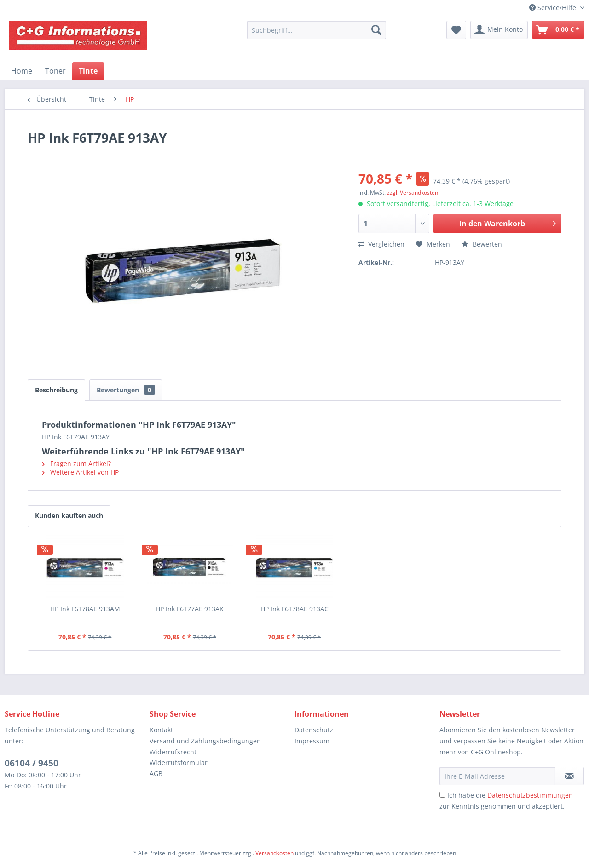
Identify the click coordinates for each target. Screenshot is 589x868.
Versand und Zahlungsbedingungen (205, 741)
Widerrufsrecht (173, 752)
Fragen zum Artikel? (76, 463)
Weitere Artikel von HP (80, 472)
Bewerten (482, 244)
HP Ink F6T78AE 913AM (85, 609)
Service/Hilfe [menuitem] (554, 8)
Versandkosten (274, 853)
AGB (156, 773)
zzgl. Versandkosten (413, 193)
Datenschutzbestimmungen (530, 795)
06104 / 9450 (32, 763)
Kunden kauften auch (69, 515)
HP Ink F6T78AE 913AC (294, 609)
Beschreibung (56, 390)
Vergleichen (381, 244)
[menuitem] (317, 30)
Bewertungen (126, 390)
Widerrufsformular (179, 762)
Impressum (312, 741)
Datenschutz (314, 730)
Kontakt (161, 730)
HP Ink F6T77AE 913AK (190, 609)
